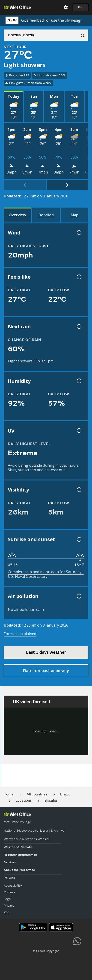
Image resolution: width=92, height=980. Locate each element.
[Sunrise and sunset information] (79, 539)
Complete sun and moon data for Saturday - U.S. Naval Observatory (46, 574)
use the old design (67, 20)
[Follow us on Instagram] (56, 941)
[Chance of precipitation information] (79, 327)
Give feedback (33, 20)
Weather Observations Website (27, 839)
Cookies (9, 892)
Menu (80, 7)
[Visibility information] (79, 490)
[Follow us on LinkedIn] (67, 941)
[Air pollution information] (79, 596)
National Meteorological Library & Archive (34, 831)
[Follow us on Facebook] (36, 941)
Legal (8, 899)
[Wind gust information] (79, 233)
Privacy (9, 906)
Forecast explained (20, 634)
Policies (9, 878)
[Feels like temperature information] (79, 277)
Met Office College (17, 822)
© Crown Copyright (46, 951)
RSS (7, 912)
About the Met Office (19, 870)
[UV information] (79, 431)
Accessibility (13, 886)
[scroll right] (68, 185)
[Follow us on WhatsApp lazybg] (77, 941)
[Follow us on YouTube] (25, 941)
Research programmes (20, 855)
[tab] (18, 215)
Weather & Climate (18, 847)
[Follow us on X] (15, 941)
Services (10, 862)
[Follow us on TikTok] (46, 941)
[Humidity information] (79, 381)
